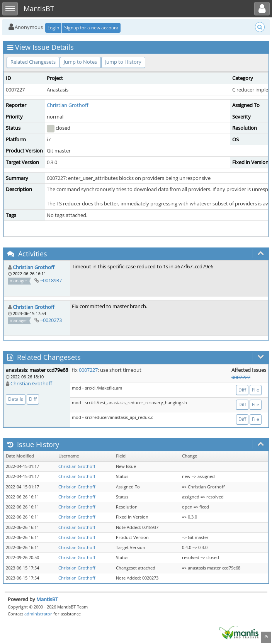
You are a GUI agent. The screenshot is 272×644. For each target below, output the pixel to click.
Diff (33, 399)
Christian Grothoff (68, 105)
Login (53, 28)
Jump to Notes (80, 62)
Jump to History (123, 62)
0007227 (88, 370)
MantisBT (47, 599)
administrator (38, 614)
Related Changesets (33, 62)
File (256, 390)
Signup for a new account (91, 28)
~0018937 (51, 280)
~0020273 (51, 320)
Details (16, 399)
